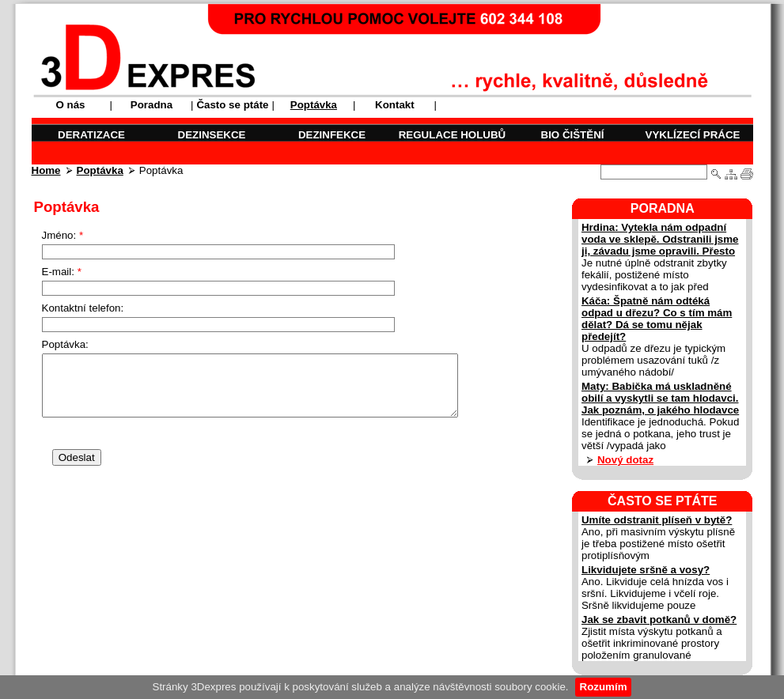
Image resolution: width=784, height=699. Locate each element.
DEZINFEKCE (332, 135)
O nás (70, 105)
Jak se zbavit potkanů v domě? (659, 620)
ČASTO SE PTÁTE (662, 501)
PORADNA (663, 208)
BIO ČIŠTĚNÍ (573, 135)
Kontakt (395, 105)
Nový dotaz (625, 460)
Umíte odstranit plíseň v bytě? (657, 520)
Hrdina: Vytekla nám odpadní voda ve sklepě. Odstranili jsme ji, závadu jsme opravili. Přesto (660, 239)
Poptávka (100, 170)
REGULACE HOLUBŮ (453, 135)
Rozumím (604, 687)
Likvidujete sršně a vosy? (646, 570)
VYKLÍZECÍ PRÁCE (693, 135)
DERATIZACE (91, 135)
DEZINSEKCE (212, 135)
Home (46, 170)
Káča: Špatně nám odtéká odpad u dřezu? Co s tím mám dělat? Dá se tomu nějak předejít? (657, 319)
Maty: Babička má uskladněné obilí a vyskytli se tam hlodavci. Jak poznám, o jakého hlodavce (660, 398)
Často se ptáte (232, 105)
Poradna (151, 105)
